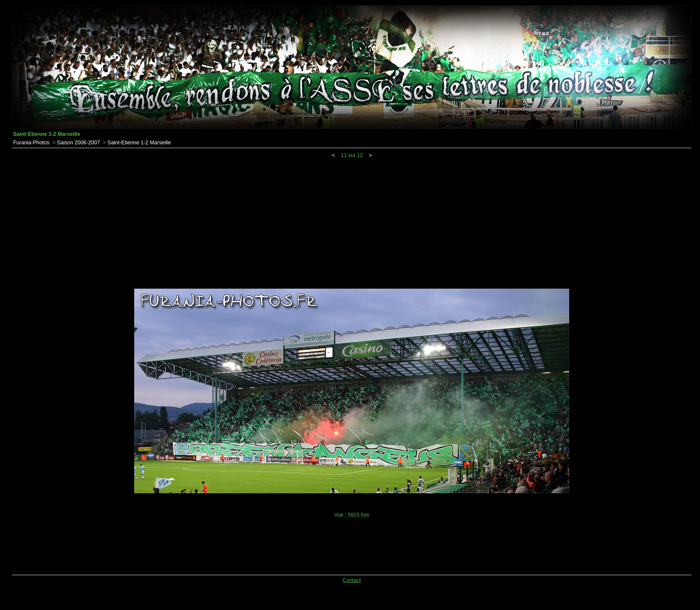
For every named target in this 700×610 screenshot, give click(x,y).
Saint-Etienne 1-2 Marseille (139, 143)
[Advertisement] (352, 222)
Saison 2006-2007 (78, 143)
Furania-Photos (31, 143)
